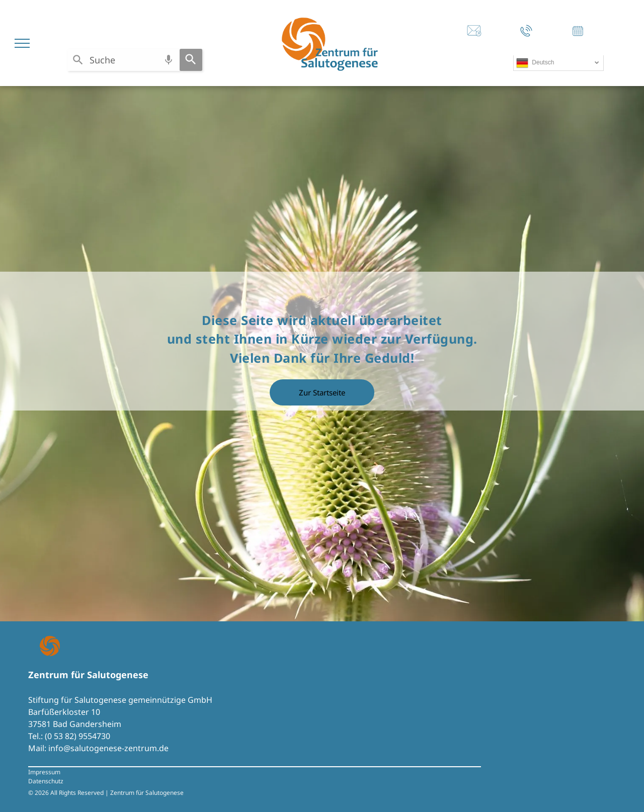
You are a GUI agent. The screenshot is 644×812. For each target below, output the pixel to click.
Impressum (44, 772)
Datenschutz (46, 781)
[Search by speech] (169, 60)
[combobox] (124, 60)
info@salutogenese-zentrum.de (108, 748)
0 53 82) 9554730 (79, 736)
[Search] (191, 60)
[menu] (22, 43)
